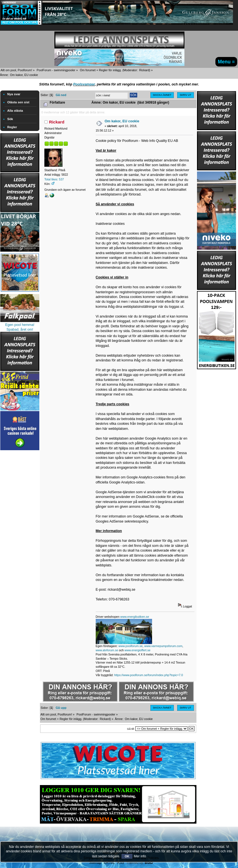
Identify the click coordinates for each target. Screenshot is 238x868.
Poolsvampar (84, 84)
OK (127, 856)
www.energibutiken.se (135, 617)
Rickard (144, 70)
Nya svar (14, 94)
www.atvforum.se (107, 650)
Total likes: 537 (54, 179)
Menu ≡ (226, 62)
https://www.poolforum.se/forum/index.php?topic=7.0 (148, 675)
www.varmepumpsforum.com (163, 646)
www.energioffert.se (137, 650)
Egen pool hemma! (20, 325)
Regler (12, 127)
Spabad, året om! (20, 330)
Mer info (140, 856)
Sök (10, 119)
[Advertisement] (20, 535)
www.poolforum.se (131, 646)
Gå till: (131, 729)
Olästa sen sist (18, 102)
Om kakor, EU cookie (122, 121)
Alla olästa (15, 111)
